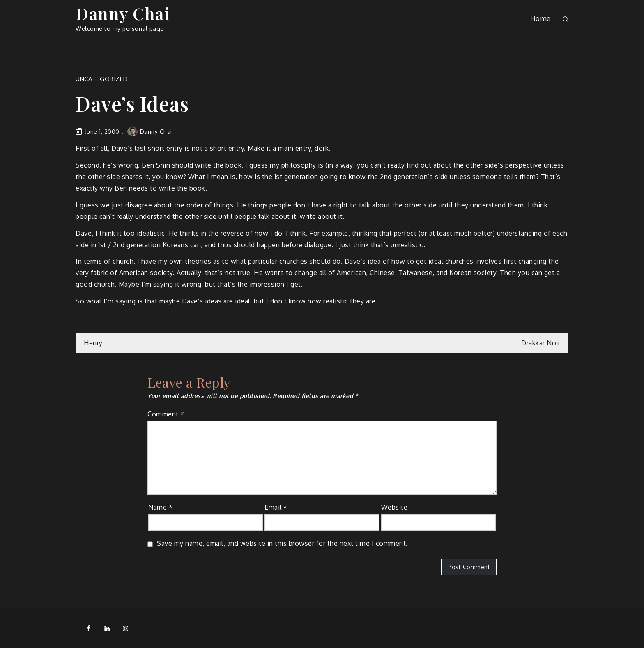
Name (160, 507)
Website (394, 507)
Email (276, 507)
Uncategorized (102, 79)
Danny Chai (123, 13)
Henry (93, 343)
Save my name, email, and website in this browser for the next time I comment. (282, 543)
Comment (166, 414)
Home (540, 18)
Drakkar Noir (541, 343)
